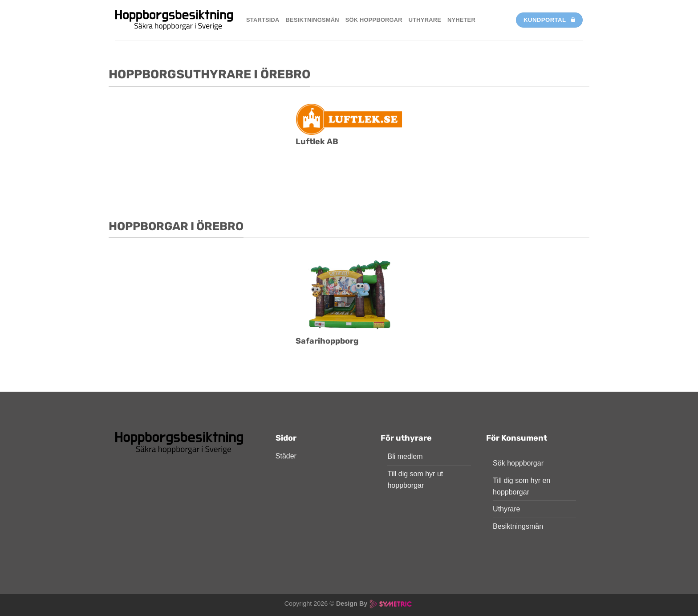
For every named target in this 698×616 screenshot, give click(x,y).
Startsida (263, 20)
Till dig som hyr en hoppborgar (521, 486)
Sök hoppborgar (374, 20)
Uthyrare (425, 20)
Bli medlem (405, 456)
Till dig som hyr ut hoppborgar (415, 480)
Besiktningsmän (312, 20)
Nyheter (461, 20)
